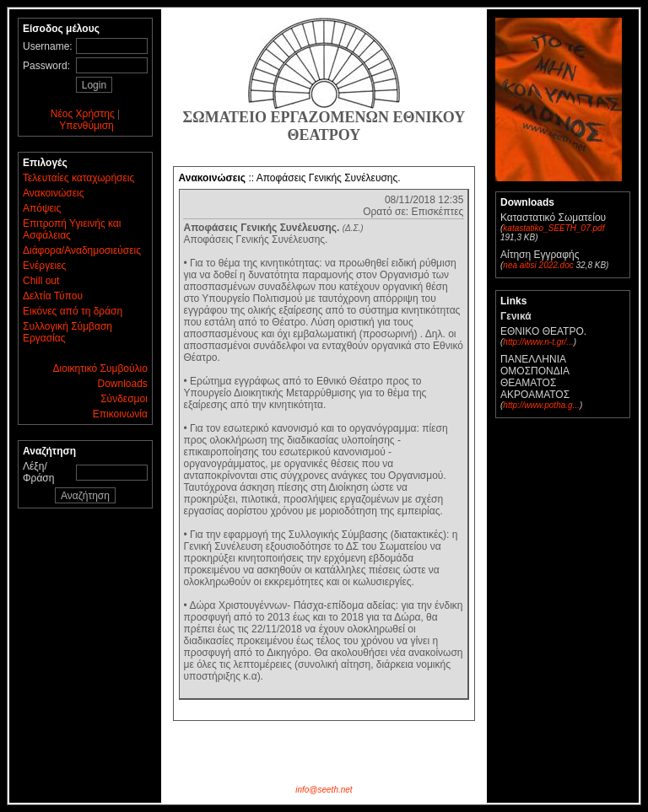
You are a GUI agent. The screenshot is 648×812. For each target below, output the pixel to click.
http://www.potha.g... (541, 405)
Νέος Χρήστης (83, 114)
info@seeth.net (324, 790)
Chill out (41, 281)
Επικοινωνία (120, 414)
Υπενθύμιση (86, 126)
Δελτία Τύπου (53, 296)
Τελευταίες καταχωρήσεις (78, 178)
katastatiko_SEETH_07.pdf (553, 228)
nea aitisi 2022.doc (538, 265)
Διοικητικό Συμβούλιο (100, 368)
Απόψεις (42, 208)
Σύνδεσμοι (124, 399)
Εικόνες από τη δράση (73, 311)
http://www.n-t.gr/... (538, 342)
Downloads (123, 384)
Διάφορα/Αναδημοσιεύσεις (82, 250)
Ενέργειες (44, 266)
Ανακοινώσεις (54, 193)
